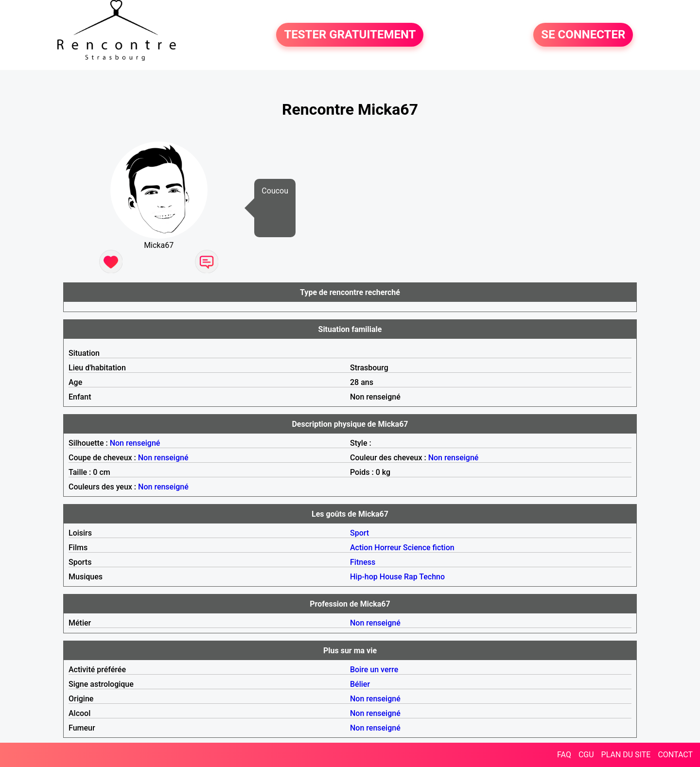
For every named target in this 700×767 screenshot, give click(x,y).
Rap (411, 577)
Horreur (388, 548)
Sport (359, 533)
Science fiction (429, 548)
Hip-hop (364, 577)
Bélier (360, 684)
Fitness (363, 562)
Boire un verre (374, 670)
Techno (432, 577)
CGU (586, 755)
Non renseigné (135, 443)
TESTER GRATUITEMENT (350, 35)
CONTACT (675, 755)
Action (361, 548)
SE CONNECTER (583, 35)
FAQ (564, 755)
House (391, 577)
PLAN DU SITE (626, 755)
